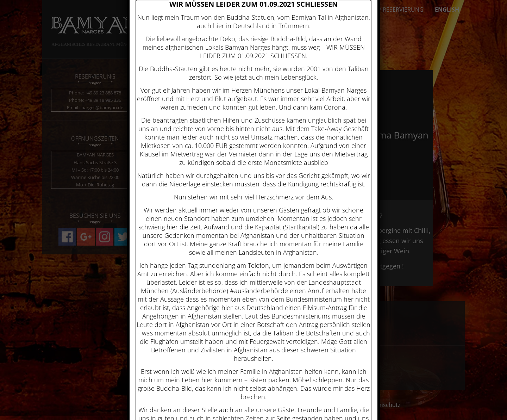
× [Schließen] (377, 38)
